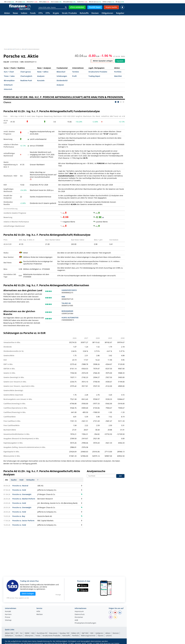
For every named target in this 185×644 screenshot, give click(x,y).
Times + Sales (9, 76)
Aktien (7, 13)
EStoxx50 (66, 2)
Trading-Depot (94, 76)
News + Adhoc (43, 72)
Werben (40, 614)
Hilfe (38, 612)
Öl (116, 2)
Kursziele (41, 80)
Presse (8, 617)
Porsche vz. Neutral (20, 486)
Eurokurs (19, 636)
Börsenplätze (9, 80)
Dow (28, 2)
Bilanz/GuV (61, 72)
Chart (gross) (26, 72)
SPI (17, 2)
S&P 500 (85, 633)
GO (120, 476)
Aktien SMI (9, 633)
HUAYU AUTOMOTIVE (70, 318)
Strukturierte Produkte (98, 72)
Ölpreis (101, 636)
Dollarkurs (9, 636)
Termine (76, 72)
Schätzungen (62, 76)
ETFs (41, 13)
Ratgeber (120, 13)
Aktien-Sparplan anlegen (103, 61)
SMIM (27, 633)
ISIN (22, 62)
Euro (52, 2)
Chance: (7, 102)
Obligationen (107, 13)
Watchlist (118, 76)
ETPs (48, 13)
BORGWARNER (67, 311)
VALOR (6, 62)
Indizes (24, 13)
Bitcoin (91, 2)
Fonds (33, 13)
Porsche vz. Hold (19, 490)
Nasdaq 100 (64, 633)
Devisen (95, 13)
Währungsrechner (88, 636)
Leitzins (109, 636)
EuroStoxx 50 (42, 633)
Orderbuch (8, 85)
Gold (79, 2)
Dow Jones (53, 633)
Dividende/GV (62, 80)
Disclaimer (79, 617)
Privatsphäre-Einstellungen (85, 623)
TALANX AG (66, 303)
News (15, 13)
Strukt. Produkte (69, 13)
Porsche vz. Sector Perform (23, 521)
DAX (41, 2)
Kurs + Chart (9, 72)
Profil (74, 76)
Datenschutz (80, 614)
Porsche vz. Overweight (22, 494)
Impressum (79, 612)
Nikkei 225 (75, 633)
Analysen (41, 76)
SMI (5, 2)
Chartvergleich (26, 76)
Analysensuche (96, 471)
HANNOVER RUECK (69, 290)
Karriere (8, 614)
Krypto (56, 13)
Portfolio (118, 72)
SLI (21, 633)
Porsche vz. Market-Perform (24, 499)
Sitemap (8, 620)
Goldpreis (99, 633)
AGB (76, 620)
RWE (63, 297)
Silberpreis (29, 636)
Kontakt (8, 612)
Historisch (8, 89)
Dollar (105, 2)
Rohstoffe (84, 13)
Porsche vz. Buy (19, 516)
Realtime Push (26, 80)
